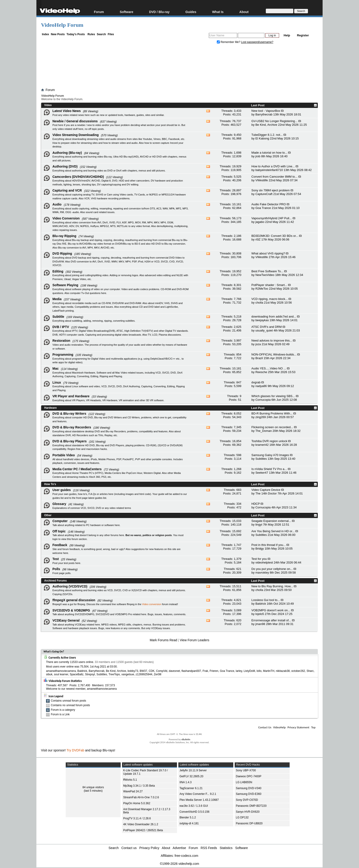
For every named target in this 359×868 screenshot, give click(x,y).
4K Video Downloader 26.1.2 (141, 824)
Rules (91, 34)
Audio (57, 204)
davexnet (174, 671)
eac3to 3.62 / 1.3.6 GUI (194, 806)
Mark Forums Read (163, 640)
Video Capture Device (266, 490)
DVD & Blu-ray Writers (69, 414)
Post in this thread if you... (269, 545)
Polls (56, 569)
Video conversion (152, 604)
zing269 (261, 417)
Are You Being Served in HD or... (273, 531)
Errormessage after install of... (271, 620)
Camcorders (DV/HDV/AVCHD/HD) (78, 177)
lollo (259, 671)
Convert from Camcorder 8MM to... (274, 177)
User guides (62, 490)
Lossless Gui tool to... (266, 600)
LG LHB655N (244, 782)
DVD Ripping (62, 254)
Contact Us (265, 727)
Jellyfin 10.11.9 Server (193, 770)
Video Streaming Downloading (76, 135)
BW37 (143, 671)
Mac (56, 369)
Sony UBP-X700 (246, 770)
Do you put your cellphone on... (272, 569)
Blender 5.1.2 (188, 817)
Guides (191, 12)
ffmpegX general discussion (74, 600)
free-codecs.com (186, 856)
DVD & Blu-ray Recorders (72, 427)
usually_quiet (264, 330)
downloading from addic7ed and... (274, 316)
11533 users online (82, 662)
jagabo (260, 222)
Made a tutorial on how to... (269, 153)
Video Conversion (66, 218)
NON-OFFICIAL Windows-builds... (274, 354)
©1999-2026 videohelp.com (179, 864)
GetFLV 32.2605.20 (191, 776)
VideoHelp (279, 727)
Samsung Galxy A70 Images (270, 455)
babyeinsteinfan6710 (269, 170)
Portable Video (64, 455)
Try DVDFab (75, 750)
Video (48, 105)
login (55, 539)
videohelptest (264, 562)
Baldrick (261, 604)
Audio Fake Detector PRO (269, 204)
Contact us (129, 848)
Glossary (59, 504)
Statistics (226, 848)
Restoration (61, 341)
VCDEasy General (66, 620)
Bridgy (260, 549)
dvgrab (256, 382)
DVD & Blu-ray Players (69, 441)
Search (101, 34)
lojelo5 (260, 614)
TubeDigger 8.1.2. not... (267, 135)
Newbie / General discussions (75, 121)
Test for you (259, 559)
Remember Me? (229, 42)
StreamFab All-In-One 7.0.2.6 (141, 797)
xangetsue (128, 674)
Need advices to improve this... (272, 341)
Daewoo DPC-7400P (249, 776)
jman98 (260, 624)
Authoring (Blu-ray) (67, 153)
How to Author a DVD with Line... (273, 166)
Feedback (60, 545)
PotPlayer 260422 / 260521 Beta (143, 830)
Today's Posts (76, 34)
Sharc (310, 671)
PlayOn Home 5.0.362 (137, 803)
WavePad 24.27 (133, 791)
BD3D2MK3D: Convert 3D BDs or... (275, 236)
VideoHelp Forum (62, 25)
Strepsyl (90, 674)
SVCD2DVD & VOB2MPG (71, 610)
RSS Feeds (209, 848)
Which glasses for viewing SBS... (273, 396)
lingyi (259, 525)
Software (126, 12)
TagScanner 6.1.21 (191, 788)
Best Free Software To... (267, 271)
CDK (151, 671)
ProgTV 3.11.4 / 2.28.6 (137, 818)
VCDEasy (157, 628)
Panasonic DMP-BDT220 (251, 806)
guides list (58, 498)
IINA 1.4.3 (186, 782)
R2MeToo (262, 289)
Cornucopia (263, 400)
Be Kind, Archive (266, 125)
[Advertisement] (179, 67)
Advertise (179, 848)
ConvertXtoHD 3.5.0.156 (194, 812)
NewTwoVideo (265, 275)
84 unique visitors (93, 787)
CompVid (162, 671)
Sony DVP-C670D (247, 800)
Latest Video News (67, 111)
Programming (63, 355)
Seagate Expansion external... (271, 521)
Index (45, 34)
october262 (298, 671)
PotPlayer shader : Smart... (269, 285)
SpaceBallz (76, 674)
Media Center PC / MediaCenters (77, 469)
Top (313, 727)
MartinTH (269, 671)
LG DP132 (242, 817)
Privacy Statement (298, 727)
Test (56, 559)
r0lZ (258, 239)
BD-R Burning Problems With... (272, 413)
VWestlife (262, 180)
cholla (259, 303)
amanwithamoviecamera (61, 671)
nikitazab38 (283, 671)
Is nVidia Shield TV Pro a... (269, 469)
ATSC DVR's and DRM (267, 327)
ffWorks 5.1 (130, 780)
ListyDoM (249, 671)
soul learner (61, 674)
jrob (258, 156)
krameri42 (262, 445)
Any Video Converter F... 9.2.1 (198, 794)
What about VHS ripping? (268, 253)
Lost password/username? (257, 42)
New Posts (58, 34)
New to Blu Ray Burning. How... (272, 586)
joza (258, 344)
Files (111, 34)
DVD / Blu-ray (159, 12)
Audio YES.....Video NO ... (269, 368)
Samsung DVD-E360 (249, 794)
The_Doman (264, 431)
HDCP (256, 504)
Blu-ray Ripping (64, 236)
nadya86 (261, 386)
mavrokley (262, 573)
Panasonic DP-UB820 (249, 823)
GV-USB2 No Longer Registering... (274, 121)
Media (57, 299)
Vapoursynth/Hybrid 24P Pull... (272, 218)
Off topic (59, 531)
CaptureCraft (264, 194)
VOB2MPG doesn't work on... (271, 610)
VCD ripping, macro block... (269, 299)
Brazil (259, 358)
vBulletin (186, 739)
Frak (205, 671)
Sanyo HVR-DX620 (248, 812)
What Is (218, 12)
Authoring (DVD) (65, 166)
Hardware (50, 408)
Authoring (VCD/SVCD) (70, 586)
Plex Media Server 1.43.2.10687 (199, 800)
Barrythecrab (264, 114)
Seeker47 (262, 473)
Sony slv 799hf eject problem (271, 190)
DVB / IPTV (61, 327)
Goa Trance (263, 208)
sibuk (49, 674)
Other (48, 515)
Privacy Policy (149, 848)
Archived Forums (56, 581)
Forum (99, 12)
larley (239, 671)
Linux (57, 382)
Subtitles (261, 459)
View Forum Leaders (194, 640)
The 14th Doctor (266, 493)
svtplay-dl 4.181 (189, 823)
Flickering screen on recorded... (272, 427)
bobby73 (133, 671)
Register (303, 35)
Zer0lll (158, 674)
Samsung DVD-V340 (249, 788)
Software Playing (65, 285)
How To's (50, 484)
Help (287, 35)
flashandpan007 (191, 671)
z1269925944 (144, 674)
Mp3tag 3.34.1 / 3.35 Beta (139, 786)
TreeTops (114, 674)
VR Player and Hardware (71, 396)
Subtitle (58, 317)
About (244, 12)
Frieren (214, 671)
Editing (58, 271)
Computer (60, 521)
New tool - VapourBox (266, 111)
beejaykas (262, 320)
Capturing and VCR (67, 190)
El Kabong (262, 138)
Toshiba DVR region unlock (269, 441)
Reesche (261, 372)
